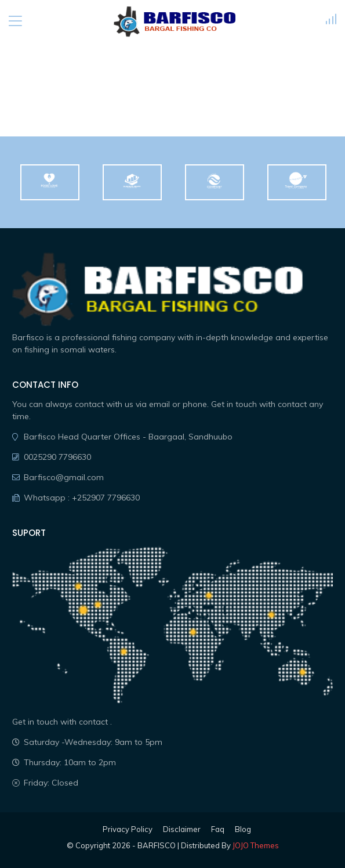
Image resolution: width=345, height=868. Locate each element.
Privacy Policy (128, 829)
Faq (218, 829)
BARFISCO (157, 845)
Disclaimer (182, 829)
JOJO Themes (256, 845)
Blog (243, 829)
